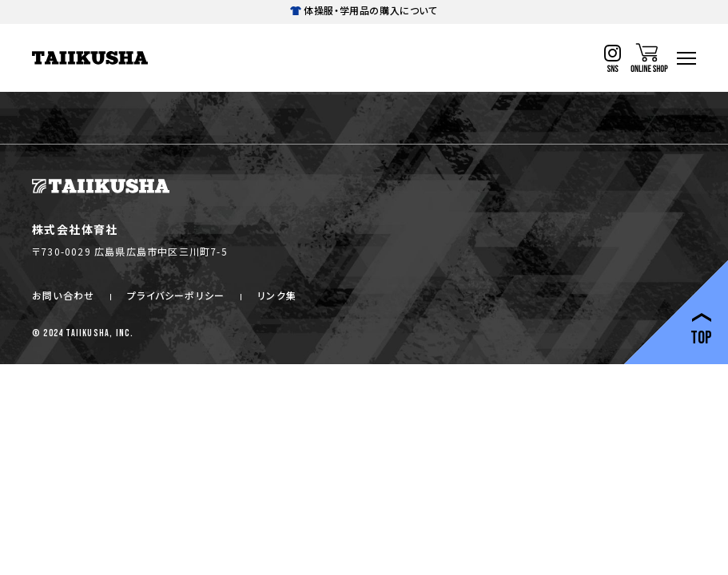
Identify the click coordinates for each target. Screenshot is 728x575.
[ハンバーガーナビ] (686, 58)
